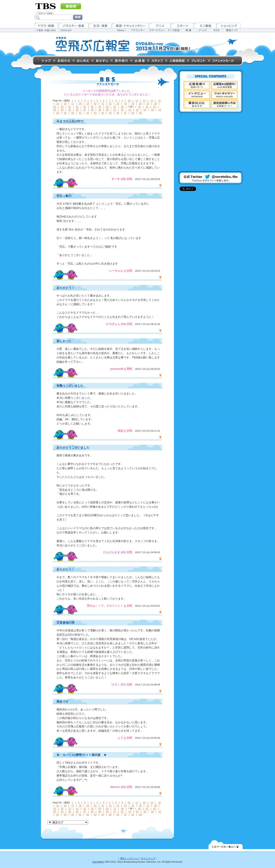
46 (77, 110)
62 (88, 113)
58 (58, 113)
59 (65, 113)
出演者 (140, 61)
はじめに (83, 61)
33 (85, 107)
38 (122, 107)
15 (58, 104)
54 (137, 110)
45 (70, 110)
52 (122, 110)
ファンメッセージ (223, 61)
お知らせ (64, 61)
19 (88, 104)
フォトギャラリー (224, 95)
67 (125, 113)
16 (65, 104)
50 (107, 110)
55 (145, 110)
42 (154, 107)
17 (73, 104)
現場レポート (197, 85)
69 (140, 113)
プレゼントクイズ (198, 61)
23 (118, 104)
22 (110, 104)
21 (103, 104)
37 (115, 107)
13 (152, 101)
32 (77, 107)
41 (147, 107)
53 (130, 110)
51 (115, 110)
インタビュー (197, 95)
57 (160, 110)
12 (144, 101)
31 (70, 107)
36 (107, 107)
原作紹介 (121, 61)
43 (55, 110)
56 (152, 110)
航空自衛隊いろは (224, 104)
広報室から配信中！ (224, 85)
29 (55, 107)
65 (110, 113)
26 (140, 104)
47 (85, 110)
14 (159, 101)
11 (137, 101)
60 (73, 113)
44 (62, 110)
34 (92, 107)
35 (100, 107)
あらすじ (102, 61)
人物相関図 (177, 61)
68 (133, 113)
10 (129, 101)
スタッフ (157, 61)
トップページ (46, 61)
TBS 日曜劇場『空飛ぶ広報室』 (93, 44)
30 (62, 107)
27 (148, 104)
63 (95, 113)
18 (80, 104)
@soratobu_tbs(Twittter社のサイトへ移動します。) (211, 178)
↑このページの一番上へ (226, 844)
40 (139, 107)
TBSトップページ (129, 858)
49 (100, 110)
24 (125, 104)
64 (103, 113)
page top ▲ (160, 185)
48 (92, 110)
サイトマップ (148, 858)
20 (95, 104)
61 (80, 113)
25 (133, 104)
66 (118, 113)
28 (155, 104)
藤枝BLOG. (197, 104)
